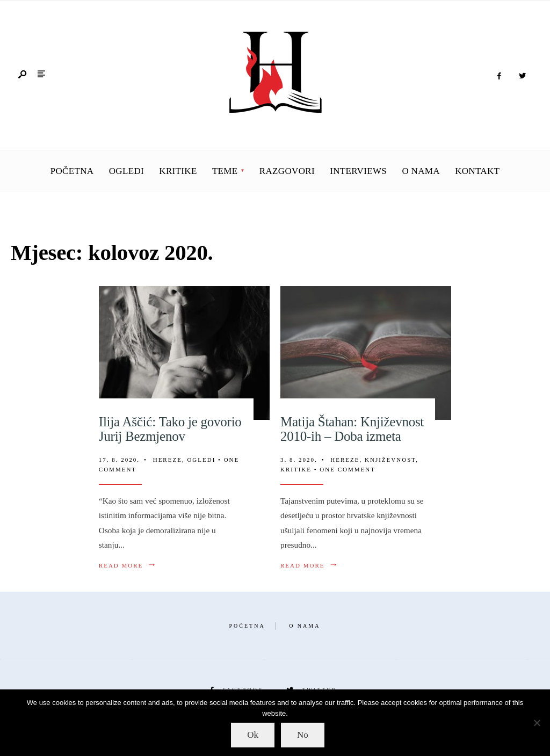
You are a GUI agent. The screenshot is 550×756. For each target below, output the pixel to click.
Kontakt (477, 171)
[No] (537, 723)
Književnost (390, 460)
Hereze (168, 460)
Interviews (358, 171)
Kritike (178, 171)
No (303, 735)
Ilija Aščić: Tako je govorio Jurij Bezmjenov (170, 429)
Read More (128, 565)
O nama (421, 171)
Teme (225, 171)
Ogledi (126, 171)
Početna (72, 171)
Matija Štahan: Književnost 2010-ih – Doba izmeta (352, 429)
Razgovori (287, 171)
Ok (253, 735)
